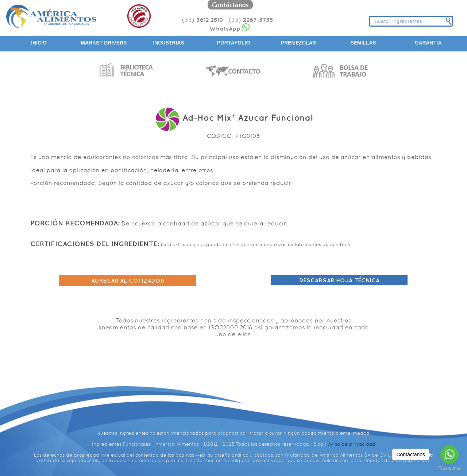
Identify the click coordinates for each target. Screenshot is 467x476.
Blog (319, 444)
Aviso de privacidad (352, 444)
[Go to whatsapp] (449, 454)
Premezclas (298, 43)
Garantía (428, 43)
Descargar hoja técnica (339, 280)
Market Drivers (104, 43)
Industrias (169, 43)
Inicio (39, 43)
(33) (203, 20)
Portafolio (234, 43)
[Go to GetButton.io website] (449, 469)
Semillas (363, 43)
